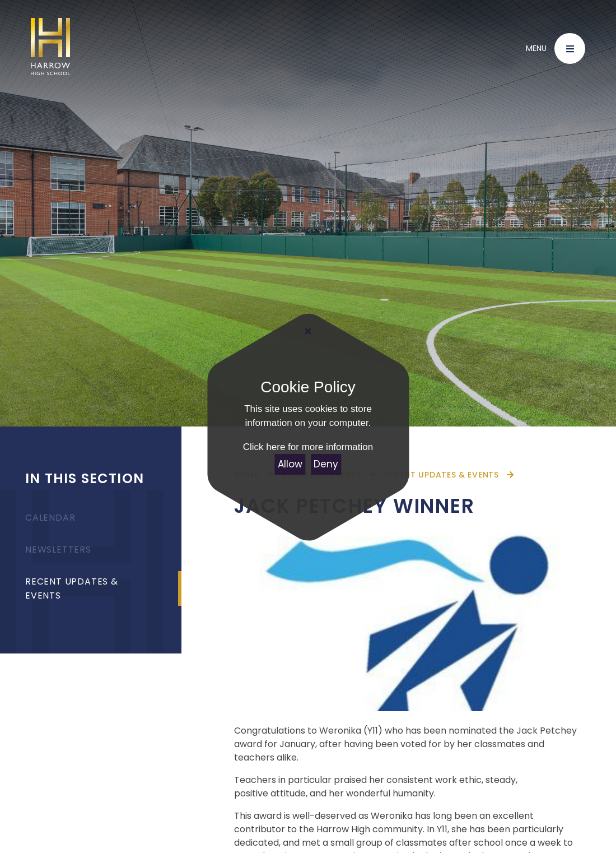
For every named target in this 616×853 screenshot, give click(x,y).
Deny (326, 464)
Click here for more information (308, 447)
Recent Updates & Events (442, 475)
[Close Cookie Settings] (308, 331)
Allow (290, 464)
